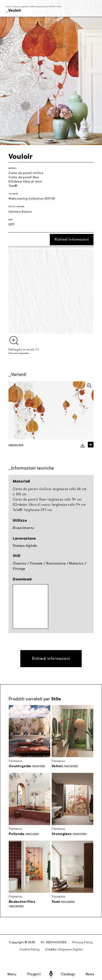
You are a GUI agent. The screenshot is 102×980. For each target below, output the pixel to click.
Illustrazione (56, 563)
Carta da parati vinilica (26, 173)
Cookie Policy (30, 949)
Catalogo (68, 974)
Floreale (36, 563)
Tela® (13, 186)
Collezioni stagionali (20, 7)
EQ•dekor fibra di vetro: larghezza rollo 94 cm (49, 505)
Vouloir (59, 7)
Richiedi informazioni (72, 239)
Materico (76, 563)
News (90, 974)
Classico (20, 563)
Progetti (34, 974)
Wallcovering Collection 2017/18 (42, 7)
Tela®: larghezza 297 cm (32, 510)
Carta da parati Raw (24, 177)
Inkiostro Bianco (20, 212)
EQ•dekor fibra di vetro (25, 182)
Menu (12, 974)
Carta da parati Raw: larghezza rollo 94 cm (47, 499)
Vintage (19, 569)
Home (8, 7)
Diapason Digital (70, 949)
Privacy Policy (83, 942)
